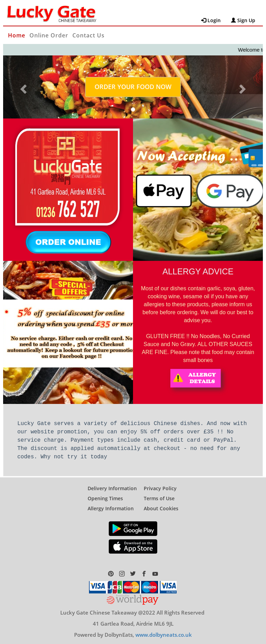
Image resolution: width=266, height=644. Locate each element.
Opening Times (105, 493)
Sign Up (243, 20)
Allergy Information (111, 504)
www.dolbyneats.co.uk (164, 630)
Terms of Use (159, 493)
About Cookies (161, 504)
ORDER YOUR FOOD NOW (133, 87)
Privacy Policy (160, 483)
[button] (23, 87)
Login (211, 20)
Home (17, 35)
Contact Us (88, 35)
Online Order (49, 35)
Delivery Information (112, 483)
